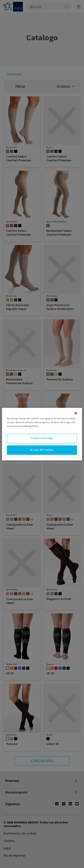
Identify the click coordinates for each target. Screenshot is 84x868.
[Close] (76, 413)
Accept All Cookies (42, 450)
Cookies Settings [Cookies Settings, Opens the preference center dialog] (42, 438)
